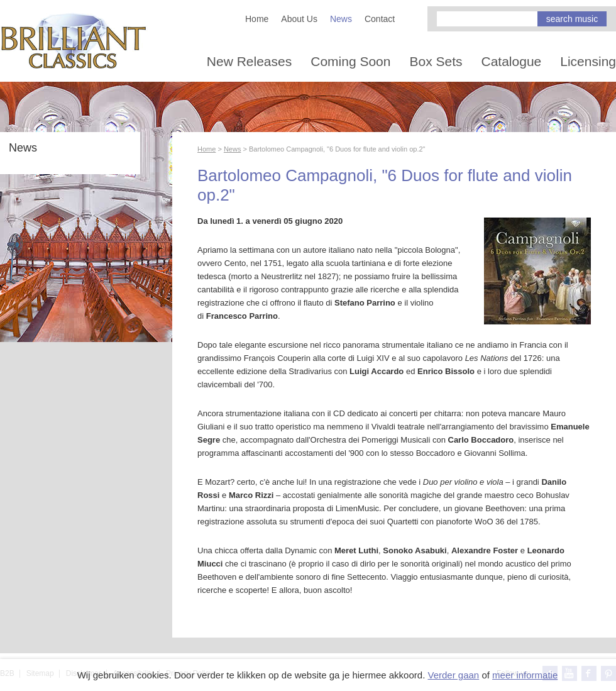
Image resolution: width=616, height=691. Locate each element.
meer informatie (525, 675)
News (341, 19)
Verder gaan (453, 675)
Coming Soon (350, 61)
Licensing (588, 61)
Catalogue (512, 61)
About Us (299, 19)
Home (257, 19)
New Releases (249, 61)
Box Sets (436, 61)
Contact (380, 19)
